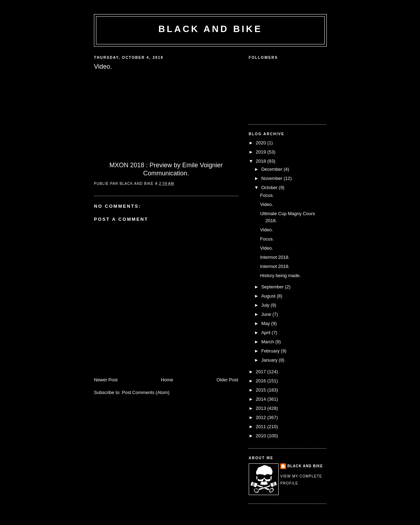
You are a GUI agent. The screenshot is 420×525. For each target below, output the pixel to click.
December (273, 169)
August (269, 296)
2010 (262, 436)
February (271, 351)
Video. (266, 204)
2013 (262, 408)
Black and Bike (210, 29)
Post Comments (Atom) (146, 392)
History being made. (280, 276)
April (267, 333)
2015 (262, 390)
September (273, 287)
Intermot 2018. (275, 257)
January (270, 360)
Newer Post (106, 380)
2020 (262, 143)
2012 (262, 417)
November (273, 178)
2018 (262, 161)
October (270, 187)
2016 (262, 381)
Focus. (267, 195)
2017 (262, 372)
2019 (262, 152)
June (267, 314)
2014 (262, 399)
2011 (262, 427)
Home (167, 380)
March (268, 342)
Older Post (227, 380)
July (266, 305)
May (266, 323)
